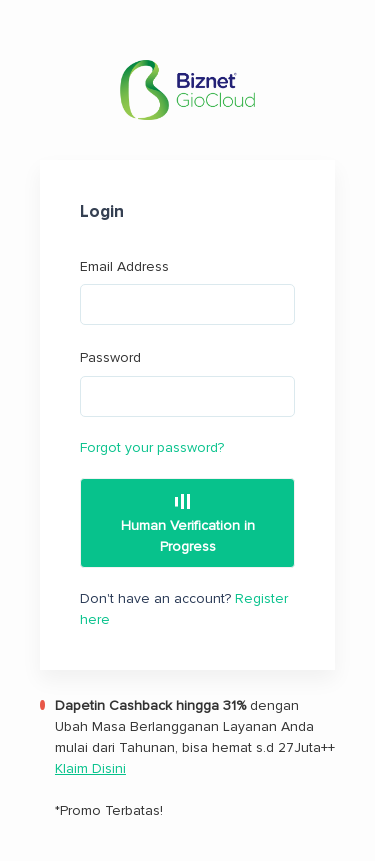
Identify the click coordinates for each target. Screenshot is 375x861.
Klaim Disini (90, 768)
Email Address (187, 292)
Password (187, 383)
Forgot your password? (152, 447)
